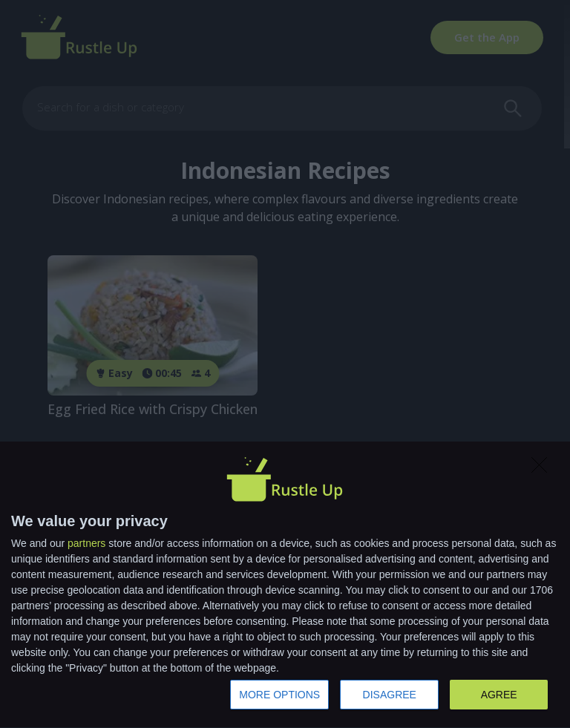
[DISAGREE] (543, 469)
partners (86, 543)
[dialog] (285, 585)
